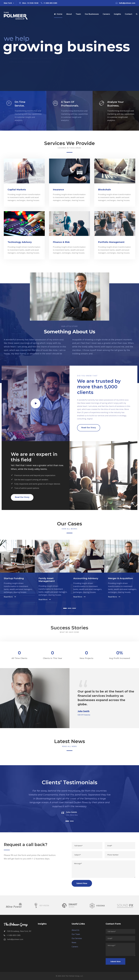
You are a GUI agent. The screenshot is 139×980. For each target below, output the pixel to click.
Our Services (77, 938)
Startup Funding (14, 578)
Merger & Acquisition (120, 578)
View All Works (69, 529)
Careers (106, 14)
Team (78, 14)
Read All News (69, 746)
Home (58, 14)
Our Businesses (92, 14)
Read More (8, 597)
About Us (75, 930)
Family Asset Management (47, 580)
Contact (129, 14)
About (69, 14)
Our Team (76, 934)
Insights (117, 14)
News (74, 942)
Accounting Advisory (86, 578)
